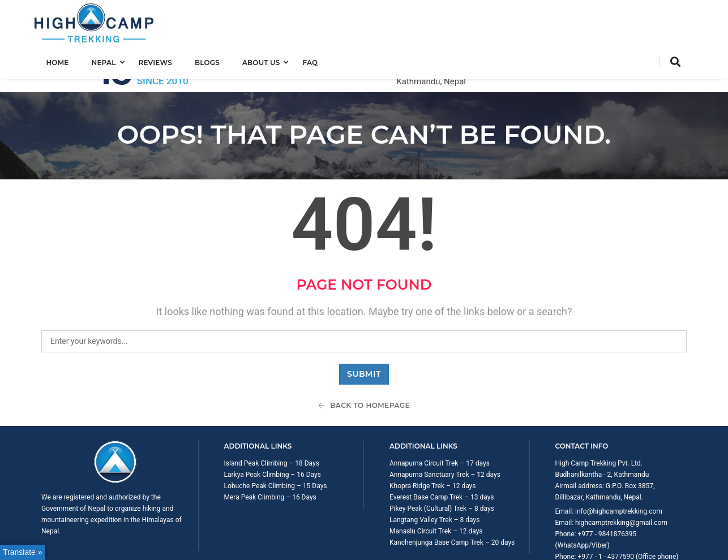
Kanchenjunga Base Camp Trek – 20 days (452, 497)
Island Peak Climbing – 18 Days (272, 418)
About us (267, 60)
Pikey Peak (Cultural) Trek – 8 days (442, 463)
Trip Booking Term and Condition (587, 545)
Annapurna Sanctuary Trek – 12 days (445, 429)
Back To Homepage (364, 360)
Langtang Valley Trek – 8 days (434, 475)
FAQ (317, 60)
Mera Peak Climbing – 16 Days (270, 452)
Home (64, 60)
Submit (364, 329)
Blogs (213, 60)
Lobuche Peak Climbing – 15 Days (276, 441)
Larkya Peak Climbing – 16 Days (273, 429)
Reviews (162, 60)
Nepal (110, 60)
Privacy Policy (666, 545)
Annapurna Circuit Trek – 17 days (440, 418)
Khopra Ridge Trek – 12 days (432, 441)
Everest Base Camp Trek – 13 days (442, 452)
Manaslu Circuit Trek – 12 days (436, 486)
